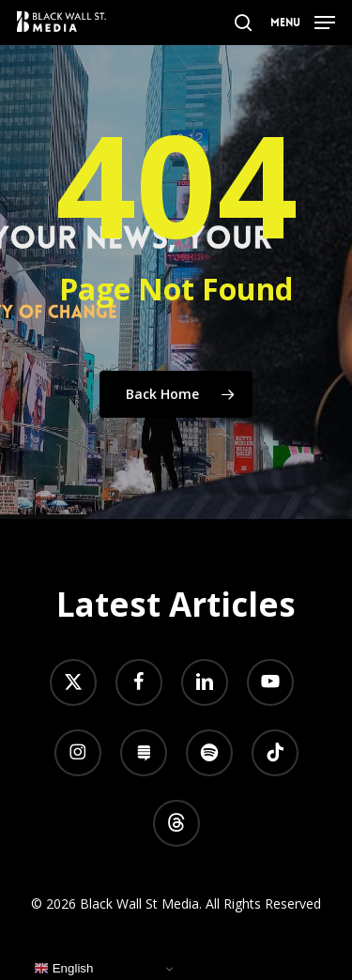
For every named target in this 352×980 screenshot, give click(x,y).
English (63, 969)
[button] (303, 21)
